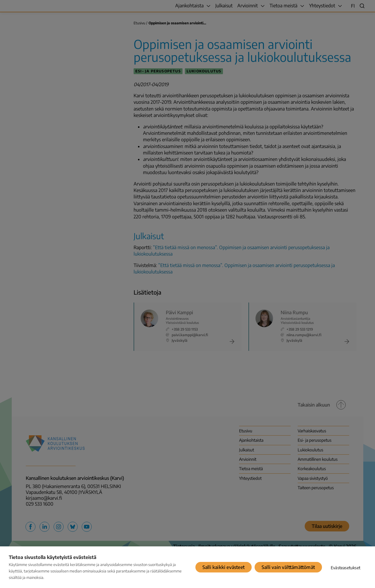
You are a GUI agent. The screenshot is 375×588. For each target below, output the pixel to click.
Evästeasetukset (346, 568)
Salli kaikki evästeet (224, 567)
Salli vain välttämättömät (288, 567)
